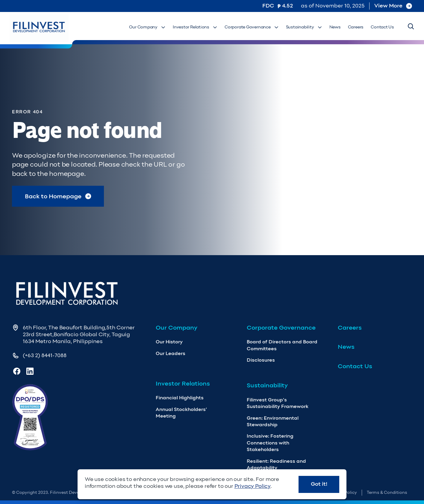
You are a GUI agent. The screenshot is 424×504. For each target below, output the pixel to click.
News (335, 27)
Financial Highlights (180, 398)
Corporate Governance (252, 27)
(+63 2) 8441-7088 (45, 355)
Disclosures (261, 360)
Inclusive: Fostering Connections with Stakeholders (270, 443)
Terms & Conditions (387, 492)
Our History (169, 342)
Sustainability (304, 27)
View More (393, 6)
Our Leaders (171, 353)
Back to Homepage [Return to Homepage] (58, 196)
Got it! (319, 484)
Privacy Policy (252, 486)
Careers (356, 27)
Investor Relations (195, 27)
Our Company (147, 27)
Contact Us (382, 27)
